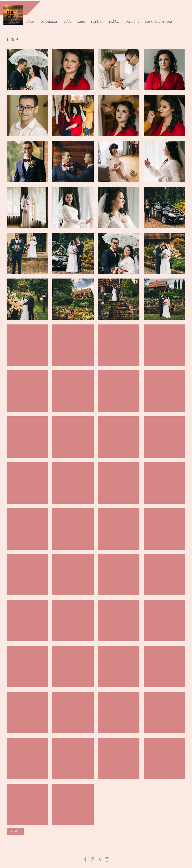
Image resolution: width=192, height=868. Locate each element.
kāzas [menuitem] (31, 21)
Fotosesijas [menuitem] (50, 21)
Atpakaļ (15, 830)
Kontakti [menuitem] (133, 21)
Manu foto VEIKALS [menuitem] (159, 21)
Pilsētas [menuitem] (98, 21)
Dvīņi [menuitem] (68, 21)
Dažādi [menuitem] (115, 21)
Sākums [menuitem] (15, 21)
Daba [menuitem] (82, 21)
